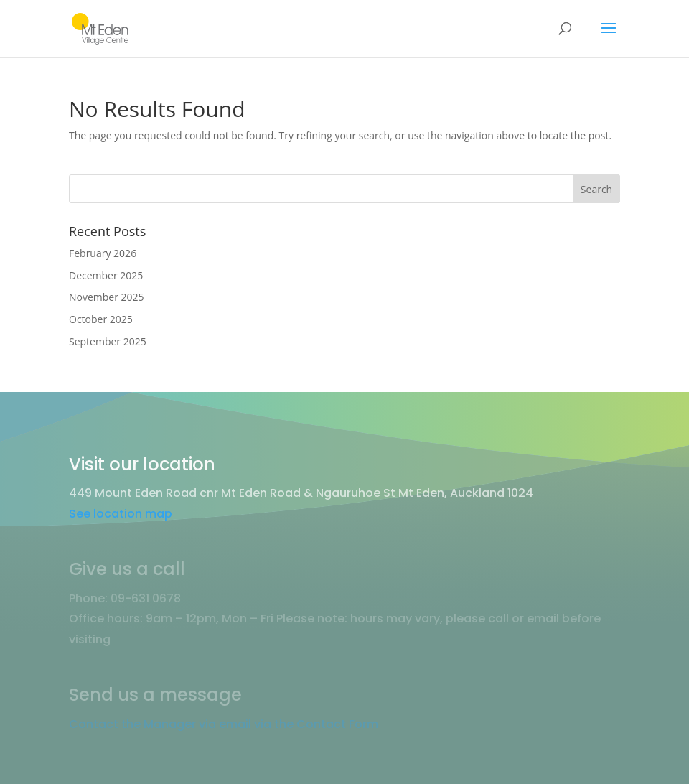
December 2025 (106, 275)
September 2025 (108, 341)
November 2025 (107, 297)
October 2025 (101, 319)
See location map (121, 514)
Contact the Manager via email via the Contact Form (224, 724)
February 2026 (103, 253)
